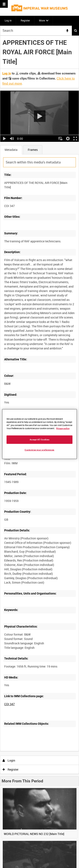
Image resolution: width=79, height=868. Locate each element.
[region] (39, 434)
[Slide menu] (4, 4)
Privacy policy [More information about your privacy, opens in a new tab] (63, 428)
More (42, 20)
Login (9, 760)
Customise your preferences (39, 450)
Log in (8, 20)
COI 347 (9, 704)
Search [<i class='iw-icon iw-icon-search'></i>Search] (76, 31)
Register (25, 20)
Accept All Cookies (40, 439)
